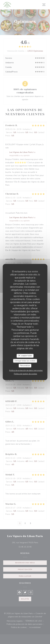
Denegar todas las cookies (25, 361)
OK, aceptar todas (25, 356)
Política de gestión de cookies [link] (25, 374)
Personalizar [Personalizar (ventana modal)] (25, 366)
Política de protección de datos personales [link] (26, 370)
